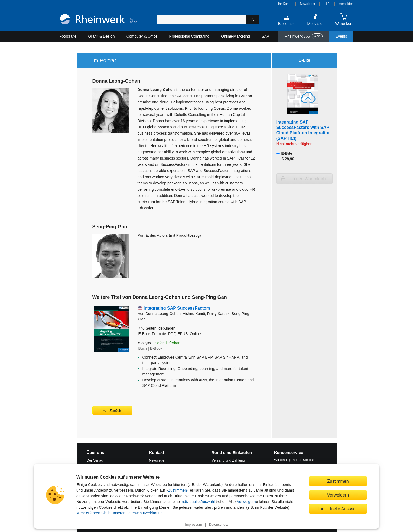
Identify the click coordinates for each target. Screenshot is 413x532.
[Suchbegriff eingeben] (201, 20)
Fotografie (68, 36)
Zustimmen (178, 490)
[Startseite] (98, 20)
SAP (265, 36)
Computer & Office (142, 36)
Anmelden (346, 4)
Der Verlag (95, 460)
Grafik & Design (102, 36)
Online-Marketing (235, 36)
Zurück (115, 411)
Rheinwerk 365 (304, 36)
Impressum (193, 525)
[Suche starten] (252, 20)
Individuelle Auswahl (338, 509)
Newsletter (308, 4)
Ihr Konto (285, 4)
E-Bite (285, 156)
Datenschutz (219, 525)
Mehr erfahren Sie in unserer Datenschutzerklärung (119, 513)
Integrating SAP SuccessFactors (177, 308)
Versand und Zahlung (228, 460)
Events (341, 36)
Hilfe (327, 4)
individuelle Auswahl (198, 502)
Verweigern (246, 502)
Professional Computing (189, 36)
